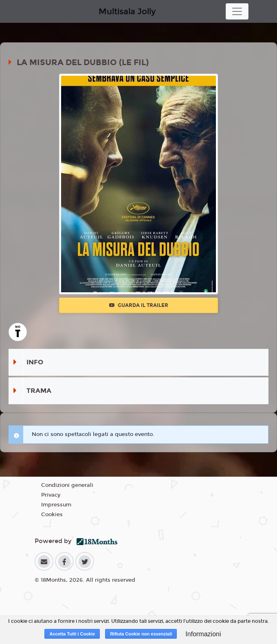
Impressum (56, 505)
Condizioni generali (67, 485)
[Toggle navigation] (237, 11)
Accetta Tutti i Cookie (72, 634)
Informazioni (203, 634)
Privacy (51, 495)
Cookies (52, 515)
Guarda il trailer (139, 305)
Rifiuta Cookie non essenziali (141, 634)
